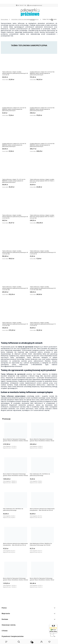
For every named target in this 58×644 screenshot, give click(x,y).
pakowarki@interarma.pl (36, 5)
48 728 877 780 (22, 5)
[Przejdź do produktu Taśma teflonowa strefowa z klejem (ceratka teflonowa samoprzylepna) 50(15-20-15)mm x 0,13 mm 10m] (43, 204)
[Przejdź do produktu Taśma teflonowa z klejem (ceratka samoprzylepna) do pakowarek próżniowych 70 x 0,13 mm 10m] (15, 312)
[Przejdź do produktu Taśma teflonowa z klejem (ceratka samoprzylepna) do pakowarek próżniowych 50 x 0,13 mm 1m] (15, 61)
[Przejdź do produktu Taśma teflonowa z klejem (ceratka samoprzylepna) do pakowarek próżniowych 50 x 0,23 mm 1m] (15, 204)
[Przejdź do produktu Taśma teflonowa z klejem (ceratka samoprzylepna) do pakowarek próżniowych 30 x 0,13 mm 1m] (43, 240)
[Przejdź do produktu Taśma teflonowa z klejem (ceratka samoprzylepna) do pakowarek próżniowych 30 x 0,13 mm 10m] (15, 240)
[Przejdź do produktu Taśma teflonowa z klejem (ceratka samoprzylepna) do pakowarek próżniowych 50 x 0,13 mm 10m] (15, 276)
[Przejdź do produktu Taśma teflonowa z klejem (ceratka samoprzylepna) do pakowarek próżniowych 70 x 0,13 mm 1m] (43, 312)
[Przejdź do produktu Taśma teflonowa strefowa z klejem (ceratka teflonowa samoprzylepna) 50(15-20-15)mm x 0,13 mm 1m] (43, 169)
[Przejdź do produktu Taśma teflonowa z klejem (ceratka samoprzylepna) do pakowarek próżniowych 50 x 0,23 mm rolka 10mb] (43, 276)
